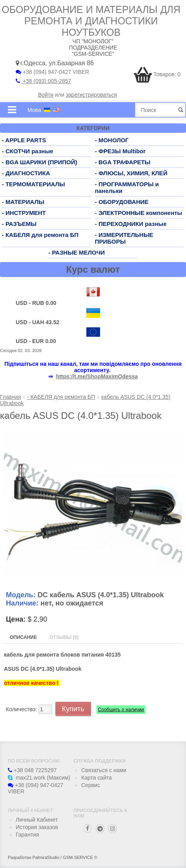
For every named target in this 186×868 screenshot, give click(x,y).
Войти (46, 95)
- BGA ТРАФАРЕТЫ (123, 162)
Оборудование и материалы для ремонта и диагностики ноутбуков (91, 21)
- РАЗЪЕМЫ (19, 224)
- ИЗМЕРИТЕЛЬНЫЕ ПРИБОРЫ (124, 238)
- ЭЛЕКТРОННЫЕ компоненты (139, 213)
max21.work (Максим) (39, 778)
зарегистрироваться (91, 95)
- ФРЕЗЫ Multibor (120, 151)
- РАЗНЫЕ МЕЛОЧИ (77, 252)
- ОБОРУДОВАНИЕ (122, 202)
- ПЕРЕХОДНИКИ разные (131, 224)
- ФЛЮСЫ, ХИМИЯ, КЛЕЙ (131, 173)
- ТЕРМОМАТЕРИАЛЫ (34, 184)
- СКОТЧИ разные (28, 151)
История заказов (37, 827)
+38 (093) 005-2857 (43, 81)
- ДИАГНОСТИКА (26, 173)
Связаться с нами (104, 770)
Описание (23, 637)
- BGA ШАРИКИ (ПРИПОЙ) (40, 162)
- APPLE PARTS (24, 140)
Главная (10, 397)
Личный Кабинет (37, 820)
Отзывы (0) (64, 637)
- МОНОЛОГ (112, 140)
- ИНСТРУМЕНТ (24, 213)
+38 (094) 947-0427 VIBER (52, 72)
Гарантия (27, 835)
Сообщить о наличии (121, 710)
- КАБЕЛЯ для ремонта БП (40, 235)
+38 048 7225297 (32, 770)
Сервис (91, 785)
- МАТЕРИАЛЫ (23, 202)
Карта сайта (97, 778)
